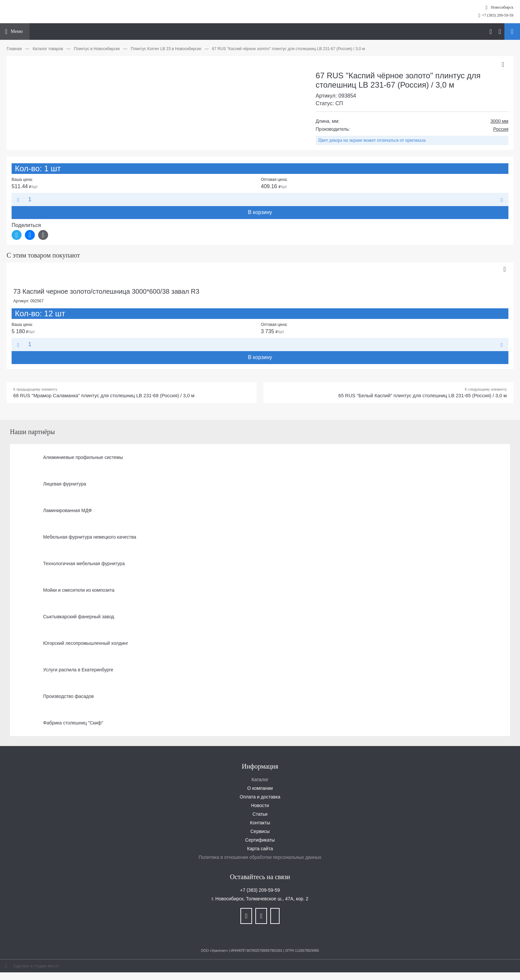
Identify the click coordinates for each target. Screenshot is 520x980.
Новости (260, 807)
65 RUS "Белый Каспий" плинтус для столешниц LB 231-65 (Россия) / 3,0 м (415, 396)
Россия (501, 129)
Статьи (260, 815)
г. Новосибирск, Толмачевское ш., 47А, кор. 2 (260, 900)
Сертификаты (260, 841)
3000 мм (499, 121)
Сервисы (260, 833)
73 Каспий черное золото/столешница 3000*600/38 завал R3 (106, 291)
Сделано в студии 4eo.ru (36, 967)
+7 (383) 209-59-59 (498, 15)
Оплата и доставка (260, 798)
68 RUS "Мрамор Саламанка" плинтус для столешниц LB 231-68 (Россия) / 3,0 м (112, 396)
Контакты (260, 824)
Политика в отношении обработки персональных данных (260, 859)
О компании (260, 790)
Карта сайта (260, 850)
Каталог (260, 781)
